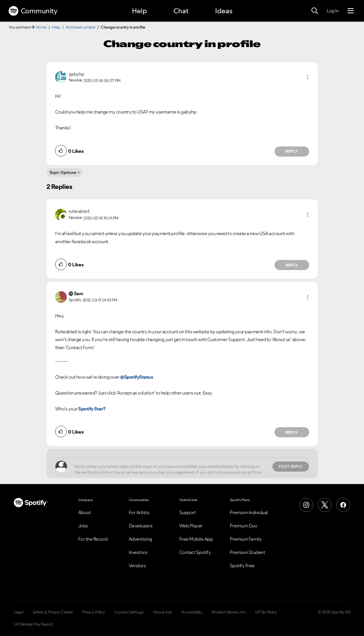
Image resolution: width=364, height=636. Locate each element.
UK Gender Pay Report (33, 624)
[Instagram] (306, 505)
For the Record (93, 539)
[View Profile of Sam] (79, 293)
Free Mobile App (196, 539)
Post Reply (291, 466)
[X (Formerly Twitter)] (325, 505)
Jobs (83, 526)
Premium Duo (244, 526)
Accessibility (192, 612)
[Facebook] (343, 505)
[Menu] (351, 11)
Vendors (137, 566)
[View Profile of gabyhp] (76, 74)
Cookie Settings (129, 612)
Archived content (81, 27)
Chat (181, 11)
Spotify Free (242, 566)
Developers (141, 526)
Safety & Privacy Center (53, 612)
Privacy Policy (93, 612)
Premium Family (246, 539)
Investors (138, 552)
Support (188, 512)
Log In (333, 11)
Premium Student (248, 552)
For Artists (139, 512)
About (85, 512)
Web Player (191, 526)
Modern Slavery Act (229, 612)
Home (41, 27)
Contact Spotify (195, 552)
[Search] (315, 11)
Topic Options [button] (63, 172)
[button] (308, 77)
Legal (19, 612)
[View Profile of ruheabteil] (79, 211)
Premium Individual (249, 512)
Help (139, 11)
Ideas (224, 11)
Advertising (140, 539)
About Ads (163, 612)
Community (33, 11)
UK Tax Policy (266, 612)
